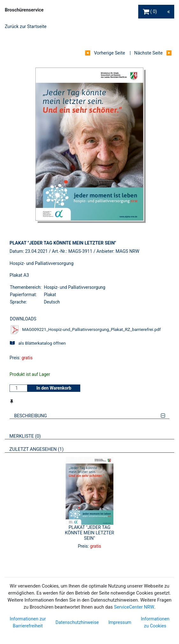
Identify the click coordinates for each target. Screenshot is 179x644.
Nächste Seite (148, 53)
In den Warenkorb (54, 388)
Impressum (120, 622)
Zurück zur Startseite (26, 26)
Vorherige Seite (110, 53)
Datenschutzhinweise (77, 622)
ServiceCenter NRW (134, 607)
